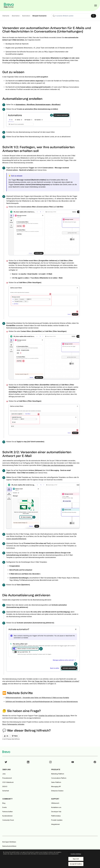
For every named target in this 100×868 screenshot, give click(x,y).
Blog (4, 803)
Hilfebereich (55, 803)
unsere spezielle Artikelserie (16, 539)
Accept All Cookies (76, 864)
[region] (50, 859)
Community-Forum (8, 820)
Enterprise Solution (57, 791)
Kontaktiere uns (56, 807)
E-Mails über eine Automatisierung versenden (57, 465)
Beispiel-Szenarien (40, 16)
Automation (16, 16)
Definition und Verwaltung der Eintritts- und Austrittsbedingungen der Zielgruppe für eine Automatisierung (42, 702)
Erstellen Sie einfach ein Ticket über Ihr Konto (54, 716)
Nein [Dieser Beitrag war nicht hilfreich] (16, 736)
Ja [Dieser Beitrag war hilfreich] (7, 736)
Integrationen (56, 824)
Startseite (6, 16)
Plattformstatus (56, 816)
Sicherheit (6, 791)
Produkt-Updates (57, 820)
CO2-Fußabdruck (8, 782)
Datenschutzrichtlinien (9, 846)
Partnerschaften (8, 812)
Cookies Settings (76, 854)
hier (31, 718)
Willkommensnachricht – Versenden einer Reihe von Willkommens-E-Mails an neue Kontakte (37, 698)
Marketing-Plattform (58, 774)
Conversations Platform (59, 778)
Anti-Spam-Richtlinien (9, 842)
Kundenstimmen (7, 816)
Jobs (4, 774)
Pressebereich (7, 778)
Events (5, 807)
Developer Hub (56, 812)
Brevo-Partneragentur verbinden (13, 724)
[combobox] (74, 16)
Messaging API (56, 786)
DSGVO (5, 786)
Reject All (76, 859)
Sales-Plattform (56, 782)
